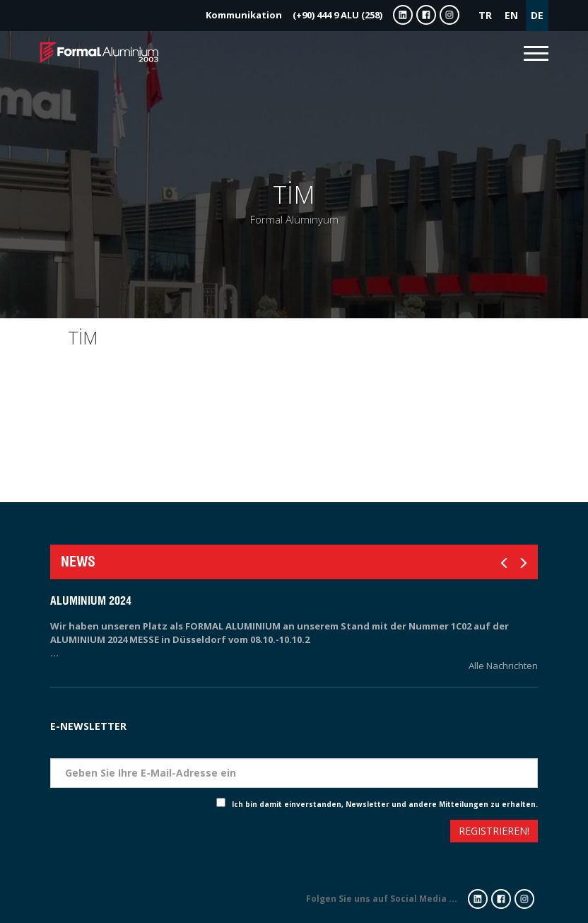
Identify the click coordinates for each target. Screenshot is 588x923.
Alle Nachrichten (503, 666)
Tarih (524, 708)
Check (205, 804)
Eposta (520, 747)
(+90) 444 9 (294, 15)
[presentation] (102, 833)
